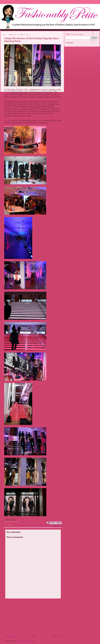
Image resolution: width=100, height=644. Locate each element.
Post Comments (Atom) (25, 641)
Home (33, 636)
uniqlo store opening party (57, 526)
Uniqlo (51, 525)
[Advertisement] (21, 617)
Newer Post (10, 636)
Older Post (56, 636)
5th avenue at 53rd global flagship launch (35, 525)
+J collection (17, 525)
